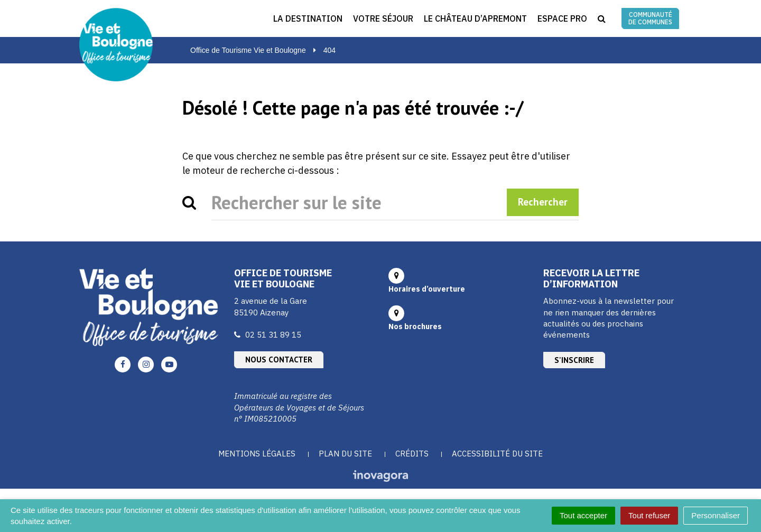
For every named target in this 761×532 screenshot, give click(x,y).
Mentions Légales (257, 454)
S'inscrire (574, 360)
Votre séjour (383, 18)
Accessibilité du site (497, 454)
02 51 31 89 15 (273, 335)
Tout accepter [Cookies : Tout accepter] (583, 515)
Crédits (412, 454)
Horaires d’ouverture (427, 289)
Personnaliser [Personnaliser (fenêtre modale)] (716, 515)
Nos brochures (415, 326)
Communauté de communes (650, 18)
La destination (308, 18)
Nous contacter (279, 360)
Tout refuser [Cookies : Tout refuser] (649, 515)
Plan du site (345, 454)
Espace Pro (562, 18)
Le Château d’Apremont (475, 18)
